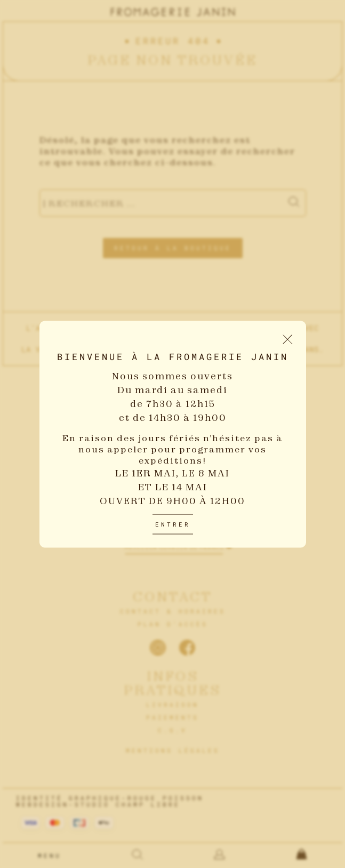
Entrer (173, 524)
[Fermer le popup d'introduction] (288, 339)
